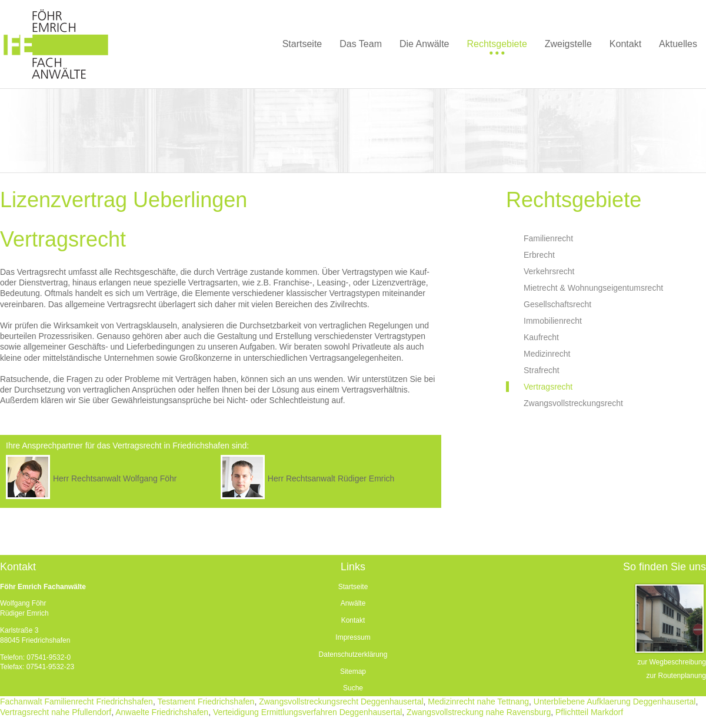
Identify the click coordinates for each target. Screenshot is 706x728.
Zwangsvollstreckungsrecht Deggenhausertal (341, 702)
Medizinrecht (547, 354)
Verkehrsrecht (549, 271)
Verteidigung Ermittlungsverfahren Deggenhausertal (307, 712)
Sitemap (353, 672)
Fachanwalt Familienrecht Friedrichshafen (76, 702)
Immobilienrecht (553, 321)
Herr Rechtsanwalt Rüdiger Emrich (331, 478)
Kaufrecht (541, 337)
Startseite (353, 587)
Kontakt (353, 620)
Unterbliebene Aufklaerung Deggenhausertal (615, 702)
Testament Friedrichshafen (206, 702)
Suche (353, 688)
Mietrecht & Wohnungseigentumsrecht (593, 288)
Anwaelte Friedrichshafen (162, 712)
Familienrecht (548, 238)
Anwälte (353, 603)
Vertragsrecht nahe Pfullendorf (56, 712)
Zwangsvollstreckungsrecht (573, 403)
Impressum (353, 637)
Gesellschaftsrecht (557, 304)
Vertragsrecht (548, 387)
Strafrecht (542, 370)
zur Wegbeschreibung (672, 662)
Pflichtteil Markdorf (589, 712)
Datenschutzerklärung (353, 654)
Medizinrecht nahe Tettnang (478, 702)
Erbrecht (539, 255)
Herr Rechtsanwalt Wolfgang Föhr (115, 478)
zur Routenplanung (676, 676)
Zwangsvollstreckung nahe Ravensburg (479, 712)
